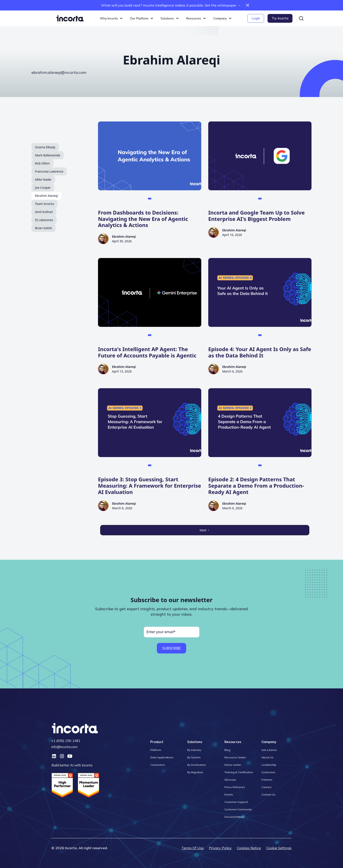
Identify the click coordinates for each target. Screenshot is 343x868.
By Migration (195, 772)
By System (194, 757)
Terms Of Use (193, 848)
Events (229, 794)
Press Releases (235, 787)
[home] (70, 18)
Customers (268, 772)
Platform (156, 750)
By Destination (197, 765)
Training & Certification (239, 772)
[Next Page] (205, 530)
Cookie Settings (279, 848)
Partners (267, 780)
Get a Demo (269, 750)
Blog (227, 750)
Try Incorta (280, 18)
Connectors (158, 765)
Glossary (230, 780)
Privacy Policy (220, 848)
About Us (267, 757)
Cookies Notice (249, 848)
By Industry (194, 750)
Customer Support (236, 802)
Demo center (233, 765)
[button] (111, 18)
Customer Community (238, 809)
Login (256, 18)
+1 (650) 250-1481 (66, 741)
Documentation (234, 817)
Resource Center (235, 757)
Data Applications (162, 757)
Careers (267, 787)
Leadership (269, 765)
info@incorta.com (64, 747)
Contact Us (268, 794)
